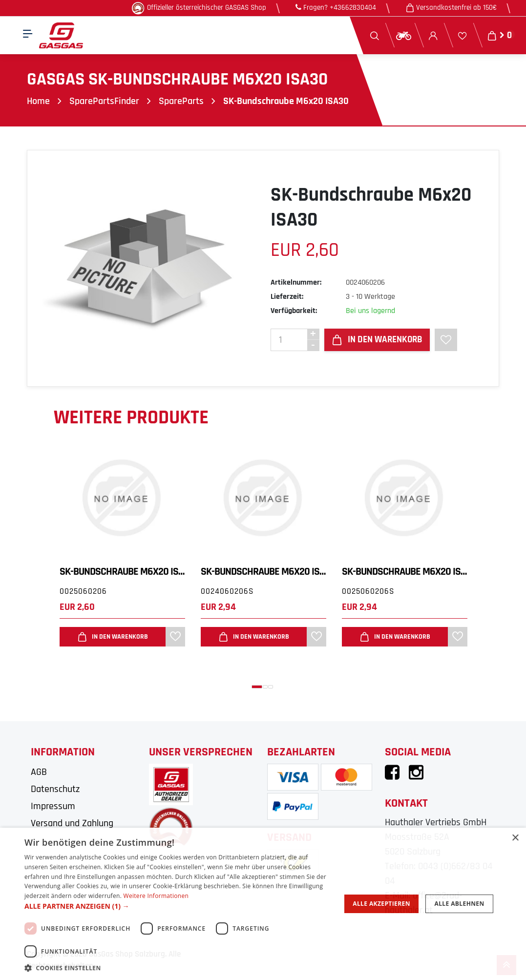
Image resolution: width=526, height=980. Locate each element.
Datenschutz (55, 789)
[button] (257, 687)
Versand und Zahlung (72, 823)
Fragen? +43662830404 (336, 8)
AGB (39, 772)
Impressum (53, 806)
